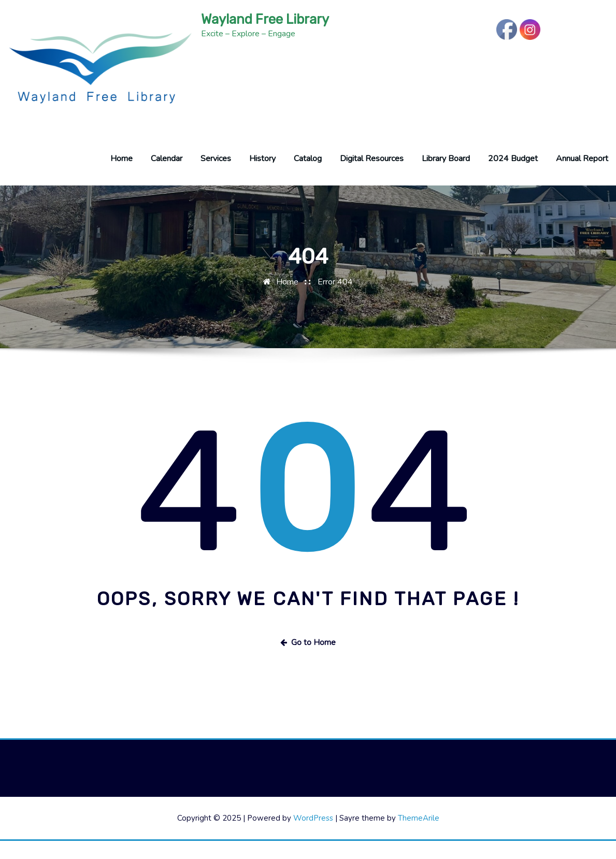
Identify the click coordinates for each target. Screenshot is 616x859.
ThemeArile (419, 836)
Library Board (446, 177)
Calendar (167, 177)
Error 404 (335, 300)
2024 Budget (513, 177)
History (262, 177)
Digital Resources (372, 177)
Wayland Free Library (265, 19)
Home (121, 177)
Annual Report (582, 177)
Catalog (308, 177)
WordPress (313, 836)
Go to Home (308, 661)
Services (216, 177)
